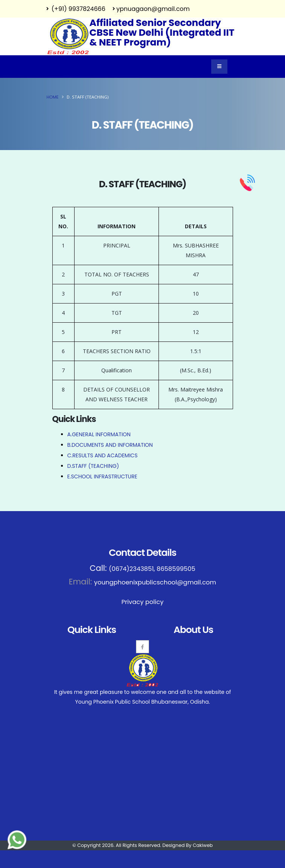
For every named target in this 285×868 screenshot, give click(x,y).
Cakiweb (203, 844)
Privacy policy (142, 601)
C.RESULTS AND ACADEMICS (103, 455)
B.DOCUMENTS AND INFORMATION (110, 445)
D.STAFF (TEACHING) (93, 466)
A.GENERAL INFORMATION (99, 434)
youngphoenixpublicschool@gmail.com (155, 582)
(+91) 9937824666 (76, 9)
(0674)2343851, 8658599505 (152, 569)
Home (53, 97)
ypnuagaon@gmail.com (151, 9)
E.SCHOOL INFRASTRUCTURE (102, 476)
